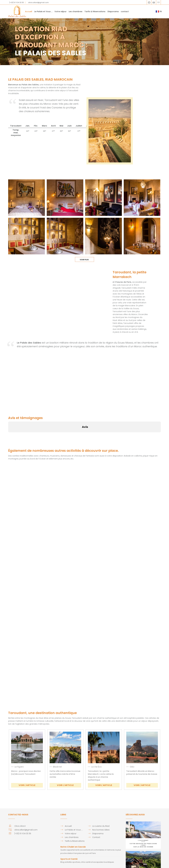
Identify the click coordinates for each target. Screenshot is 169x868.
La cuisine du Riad (101, 800)
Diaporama (113, 11)
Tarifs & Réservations (95, 11)
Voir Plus (84, 234)
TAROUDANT (104, 87)
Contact (96, 811)
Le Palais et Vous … (74, 804)
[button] (8, 409)
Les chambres (76, 11)
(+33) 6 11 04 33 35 (17, 2)
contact (125, 11)
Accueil (29, 11)
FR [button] (159, 11)
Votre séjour (61, 11)
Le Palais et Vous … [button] (43, 11)
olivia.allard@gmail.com (38, 2)
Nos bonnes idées (101, 804)
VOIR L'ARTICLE (27, 759)
